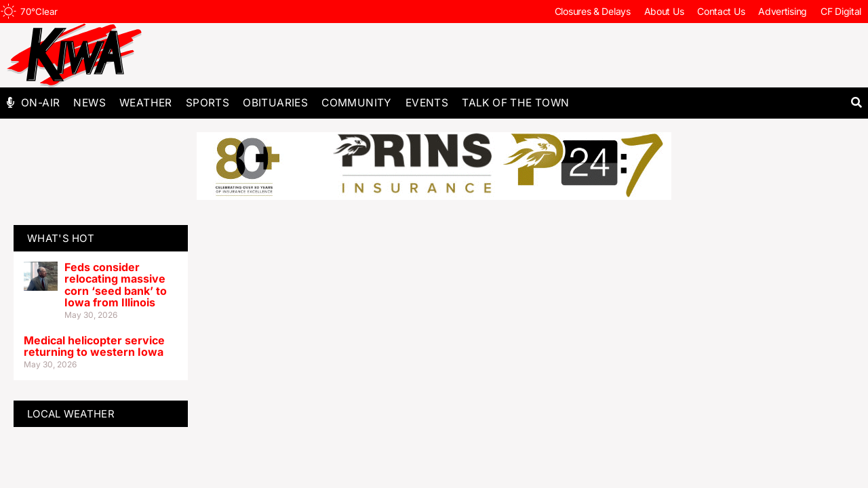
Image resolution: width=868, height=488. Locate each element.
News (90, 103)
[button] (856, 103)
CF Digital (841, 11)
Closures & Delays (593, 11)
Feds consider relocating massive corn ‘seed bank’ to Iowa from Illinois (116, 285)
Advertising (783, 11)
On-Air (40, 103)
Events (427, 103)
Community (357, 103)
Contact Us (721, 11)
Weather (146, 103)
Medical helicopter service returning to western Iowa (94, 346)
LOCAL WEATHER (71, 414)
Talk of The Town (515, 103)
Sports (208, 103)
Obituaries (275, 103)
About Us (664, 11)
